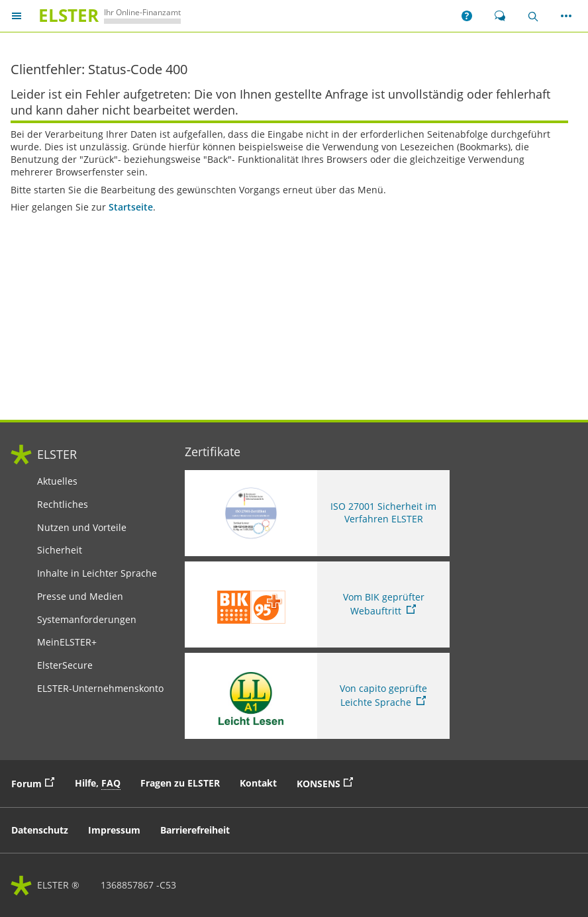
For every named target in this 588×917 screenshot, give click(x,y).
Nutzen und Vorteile (82, 528)
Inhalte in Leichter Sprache (97, 573)
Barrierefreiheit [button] (195, 830)
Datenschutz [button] (40, 830)
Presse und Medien (80, 597)
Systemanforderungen (87, 620)
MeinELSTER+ (67, 642)
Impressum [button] (114, 830)
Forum (36, 783)
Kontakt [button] (258, 783)
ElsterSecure (65, 665)
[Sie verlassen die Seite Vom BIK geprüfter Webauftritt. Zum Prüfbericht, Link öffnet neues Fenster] (317, 604)
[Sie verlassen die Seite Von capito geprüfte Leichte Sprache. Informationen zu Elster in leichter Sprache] (317, 696)
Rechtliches (63, 505)
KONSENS (328, 783)
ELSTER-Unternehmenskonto (100, 689)
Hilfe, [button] (98, 783)
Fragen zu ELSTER (180, 783)
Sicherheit (60, 550)
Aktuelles (57, 481)
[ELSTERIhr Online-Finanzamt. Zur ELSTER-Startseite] (107, 16)
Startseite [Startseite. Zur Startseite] (131, 207)
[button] (467, 16)
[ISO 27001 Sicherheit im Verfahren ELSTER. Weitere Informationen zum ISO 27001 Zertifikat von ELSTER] (317, 513)
